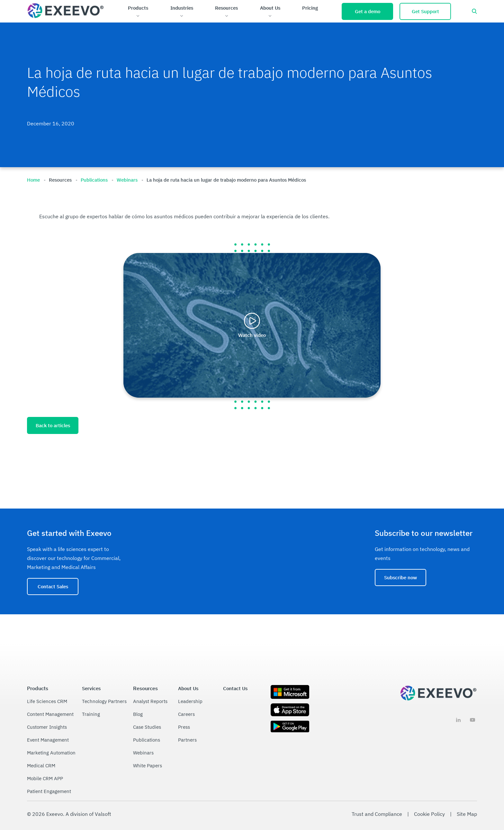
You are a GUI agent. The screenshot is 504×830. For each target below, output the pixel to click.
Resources (226, 8)
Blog (138, 714)
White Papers (148, 766)
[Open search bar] (474, 11)
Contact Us (235, 688)
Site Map (467, 814)
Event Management (48, 740)
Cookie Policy (429, 814)
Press (184, 727)
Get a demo (368, 11)
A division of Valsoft (88, 814)
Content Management (50, 714)
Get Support (425, 11)
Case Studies (147, 727)
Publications (147, 740)
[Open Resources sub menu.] (226, 16)
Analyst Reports (150, 701)
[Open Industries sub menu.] (182, 16)
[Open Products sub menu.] (138, 16)
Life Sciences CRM (47, 701)
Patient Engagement (49, 791)
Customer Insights (47, 727)
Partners (187, 740)
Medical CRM (41, 766)
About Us (270, 8)
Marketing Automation (51, 753)
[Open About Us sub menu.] (270, 16)
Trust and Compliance (377, 814)
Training (91, 714)
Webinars (143, 753)
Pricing (310, 8)
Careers (186, 714)
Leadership (190, 701)
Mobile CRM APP (45, 778)
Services (91, 688)
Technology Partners (104, 701)
